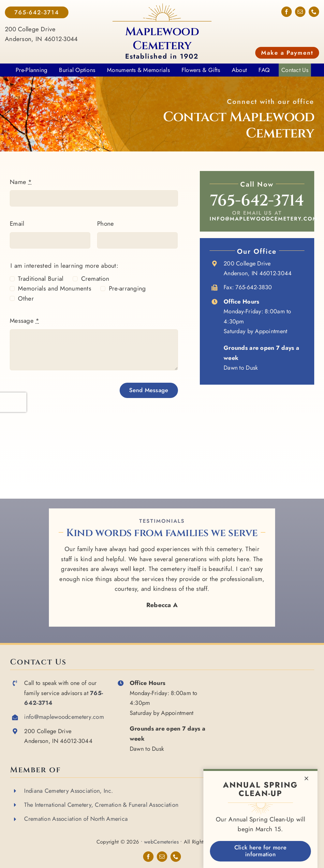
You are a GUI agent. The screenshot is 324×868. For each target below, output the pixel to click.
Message (25, 321)
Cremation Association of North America (76, 819)
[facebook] (287, 12)
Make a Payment (287, 53)
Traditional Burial (41, 279)
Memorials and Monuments (55, 288)
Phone (105, 224)
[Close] (306, 778)
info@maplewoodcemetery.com (264, 219)
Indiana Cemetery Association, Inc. (68, 791)
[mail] (300, 12)
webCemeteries (161, 842)
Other (26, 299)
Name (21, 182)
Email (17, 224)
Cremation (95, 279)
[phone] (314, 12)
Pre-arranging (127, 288)
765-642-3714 (257, 201)
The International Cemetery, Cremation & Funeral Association (101, 805)
